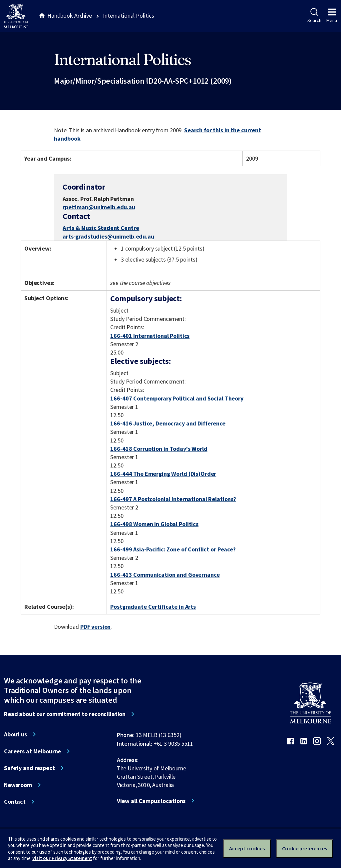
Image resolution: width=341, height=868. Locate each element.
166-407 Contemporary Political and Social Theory (177, 398)
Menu (332, 16)
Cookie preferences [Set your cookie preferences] (305, 848)
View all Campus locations (151, 801)
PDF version (96, 627)
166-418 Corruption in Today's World (159, 449)
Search (314, 16)
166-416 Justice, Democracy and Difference (168, 423)
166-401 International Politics (150, 336)
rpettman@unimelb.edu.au (99, 207)
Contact (15, 802)
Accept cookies (247, 848)
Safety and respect (29, 768)
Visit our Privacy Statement (62, 858)
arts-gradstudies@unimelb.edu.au (108, 237)
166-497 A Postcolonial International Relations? (173, 499)
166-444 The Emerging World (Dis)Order (163, 474)
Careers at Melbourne (32, 751)
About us (15, 734)
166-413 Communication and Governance (165, 575)
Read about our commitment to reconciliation (65, 714)
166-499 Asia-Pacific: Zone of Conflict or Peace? (173, 549)
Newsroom (18, 785)
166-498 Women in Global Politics (154, 524)
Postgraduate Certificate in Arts (153, 607)
